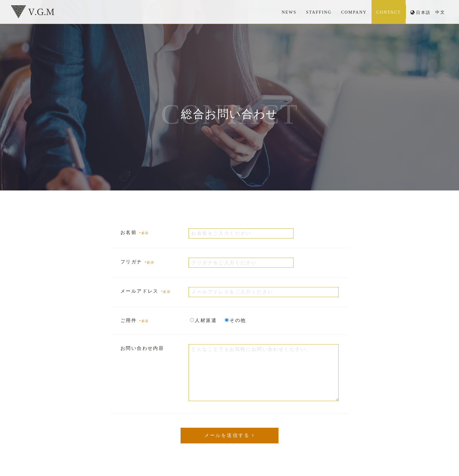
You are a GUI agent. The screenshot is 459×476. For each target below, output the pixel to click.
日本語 (423, 12)
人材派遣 (206, 320)
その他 (238, 320)
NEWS (288, 12)
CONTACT (388, 12)
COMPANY (354, 12)
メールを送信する (227, 435)
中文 (440, 12)
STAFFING (318, 12)
